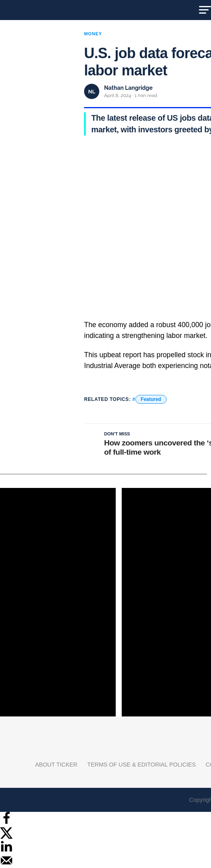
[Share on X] (6, 837)
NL (92, 92)
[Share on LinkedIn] (6, 851)
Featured (151, 399)
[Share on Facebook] (6, 822)
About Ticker (56, 765)
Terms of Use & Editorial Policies (142, 765)
